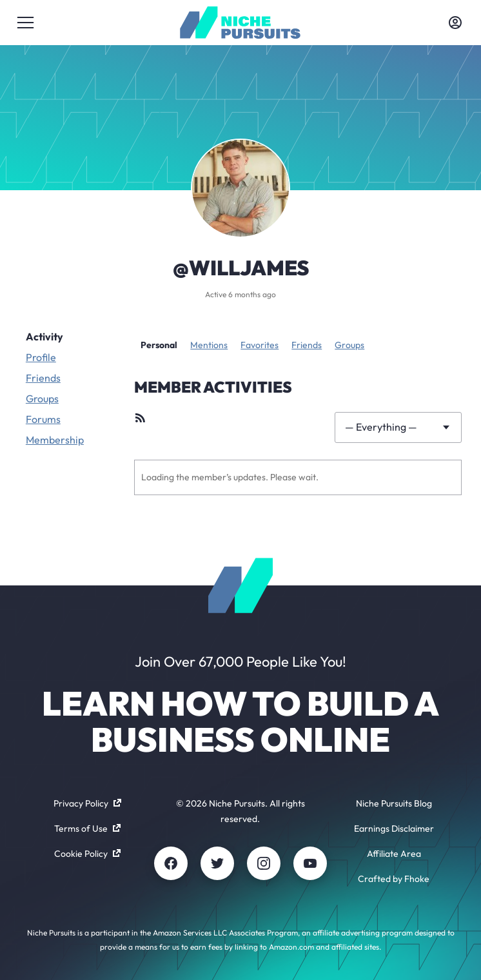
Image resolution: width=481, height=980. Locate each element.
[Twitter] (217, 863)
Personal (159, 345)
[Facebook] (171, 863)
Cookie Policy (87, 854)
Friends (43, 378)
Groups (42, 398)
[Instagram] (264, 863)
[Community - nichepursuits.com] (240, 23)
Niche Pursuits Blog (394, 803)
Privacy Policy (87, 803)
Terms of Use (87, 828)
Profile (41, 357)
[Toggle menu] (26, 23)
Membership (55, 440)
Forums (43, 419)
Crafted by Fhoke (394, 879)
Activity (44, 337)
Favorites (260, 345)
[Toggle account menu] (455, 23)
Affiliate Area (394, 854)
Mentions (209, 345)
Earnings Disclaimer (394, 828)
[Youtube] (310, 863)
